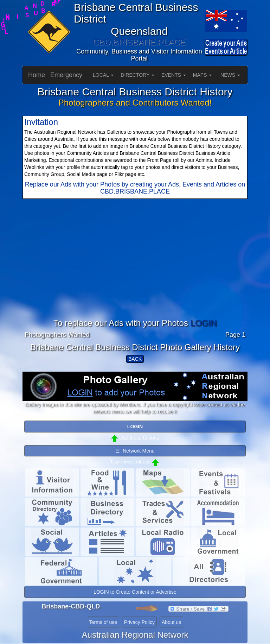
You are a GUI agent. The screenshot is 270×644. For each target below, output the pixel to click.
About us (171, 622)
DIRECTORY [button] (137, 75)
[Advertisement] (135, 269)
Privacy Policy (139, 622)
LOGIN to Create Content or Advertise (135, 592)
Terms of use (103, 622)
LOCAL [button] (103, 75)
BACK (135, 359)
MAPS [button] (202, 75)
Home (37, 75)
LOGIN (203, 323)
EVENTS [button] (174, 75)
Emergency (66, 75)
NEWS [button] (230, 75)
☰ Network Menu (135, 451)
